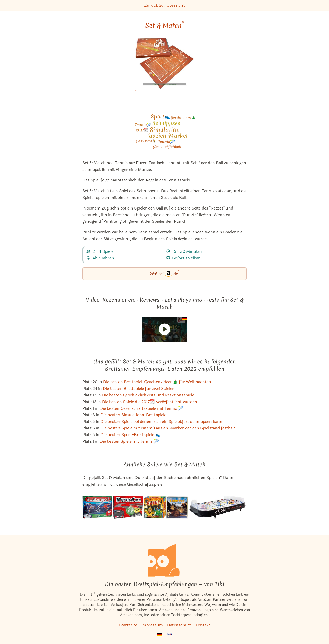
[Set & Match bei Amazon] (164, 67)
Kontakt (203, 625)
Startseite (128, 625)
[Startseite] (164, 560)
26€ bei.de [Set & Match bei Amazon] (165, 273)
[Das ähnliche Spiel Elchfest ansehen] (177, 507)
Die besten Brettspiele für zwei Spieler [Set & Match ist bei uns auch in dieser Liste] (138, 389)
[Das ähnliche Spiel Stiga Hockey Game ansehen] (218, 507)
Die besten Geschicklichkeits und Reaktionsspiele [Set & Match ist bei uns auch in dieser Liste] (148, 395)
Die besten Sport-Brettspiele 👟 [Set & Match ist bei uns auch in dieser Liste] (130, 435)
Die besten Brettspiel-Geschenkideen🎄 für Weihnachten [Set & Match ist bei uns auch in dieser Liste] (157, 382)
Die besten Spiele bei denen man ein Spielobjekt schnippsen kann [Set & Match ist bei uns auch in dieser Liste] (161, 421)
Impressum (152, 625)
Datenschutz (179, 625)
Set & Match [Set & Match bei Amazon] (165, 25)
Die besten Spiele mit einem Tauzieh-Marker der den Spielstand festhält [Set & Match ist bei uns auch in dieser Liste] (168, 428)
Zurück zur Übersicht (164, 5)
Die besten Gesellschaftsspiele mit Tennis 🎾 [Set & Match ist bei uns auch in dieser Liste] (141, 408)
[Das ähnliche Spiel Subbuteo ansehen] (97, 507)
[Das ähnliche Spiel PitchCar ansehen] (128, 507)
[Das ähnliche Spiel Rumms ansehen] (155, 507)
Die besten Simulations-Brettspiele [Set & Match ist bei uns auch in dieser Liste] (133, 415)
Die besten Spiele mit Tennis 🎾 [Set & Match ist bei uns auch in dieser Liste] (129, 441)
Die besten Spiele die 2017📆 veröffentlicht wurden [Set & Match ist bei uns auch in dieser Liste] (150, 402)
